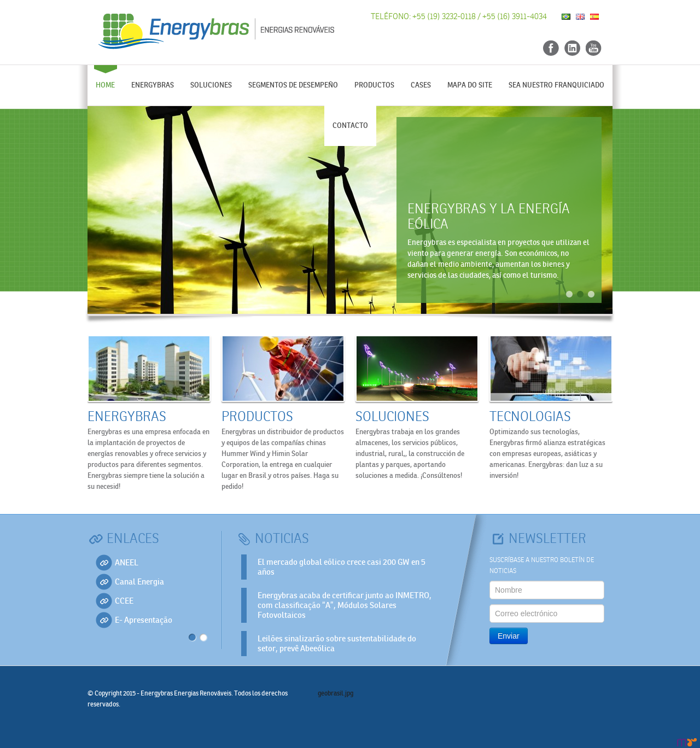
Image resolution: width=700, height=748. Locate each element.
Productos (374, 85)
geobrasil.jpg (336, 693)
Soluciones (211, 85)
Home (105, 85)
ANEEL (127, 563)
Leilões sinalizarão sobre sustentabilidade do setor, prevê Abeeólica (337, 644)
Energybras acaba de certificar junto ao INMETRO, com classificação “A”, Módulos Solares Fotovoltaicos (345, 605)
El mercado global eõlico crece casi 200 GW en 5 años (342, 567)
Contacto (350, 126)
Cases (421, 85)
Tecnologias (530, 417)
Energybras (153, 85)
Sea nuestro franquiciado (556, 85)
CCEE (124, 601)
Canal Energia (139, 582)
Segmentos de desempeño (293, 85)
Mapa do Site (470, 85)
